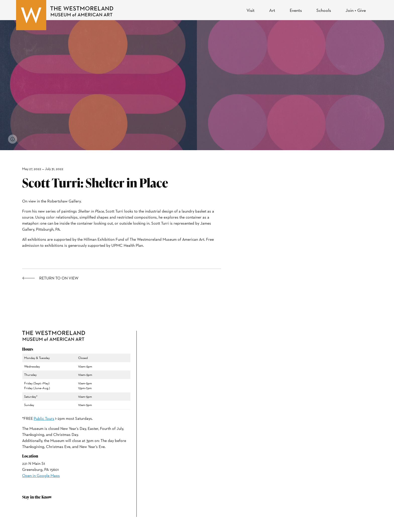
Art (272, 10)
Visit (251, 10)
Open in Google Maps (41, 476)
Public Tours (44, 418)
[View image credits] (13, 139)
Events (296, 10)
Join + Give (356, 10)
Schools (324, 10)
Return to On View (59, 278)
